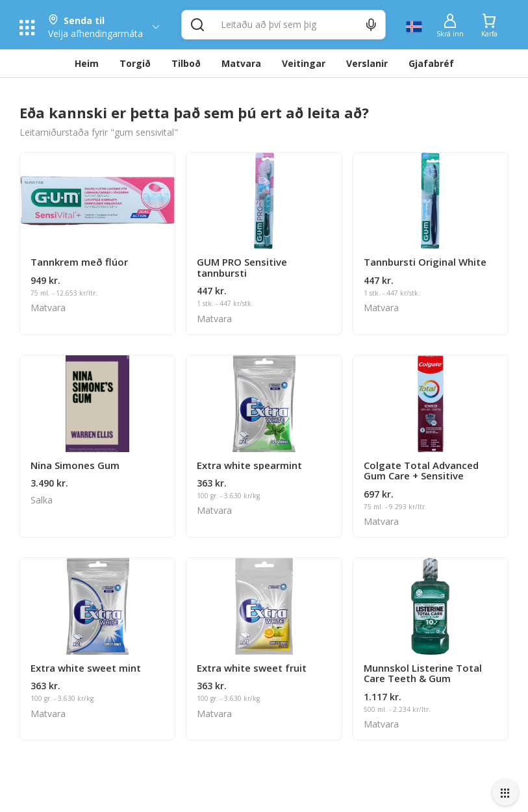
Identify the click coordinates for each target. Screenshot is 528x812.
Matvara (241, 63)
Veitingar (304, 63)
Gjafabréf (431, 63)
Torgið (135, 63)
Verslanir (367, 63)
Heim (87, 63)
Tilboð (186, 63)
